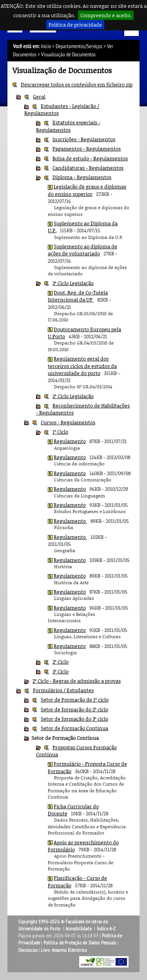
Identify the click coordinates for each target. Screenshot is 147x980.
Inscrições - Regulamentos (84, 139)
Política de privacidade (75, 25)
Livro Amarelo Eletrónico (64, 950)
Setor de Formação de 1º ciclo (75, 700)
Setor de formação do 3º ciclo (74, 719)
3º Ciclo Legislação (73, 283)
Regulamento (70, 441)
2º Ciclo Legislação (73, 396)
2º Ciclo (61, 662)
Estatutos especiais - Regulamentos (68, 126)
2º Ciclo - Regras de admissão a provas (77, 681)
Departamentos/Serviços (79, 46)
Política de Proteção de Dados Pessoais (80, 943)
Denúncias (28, 950)
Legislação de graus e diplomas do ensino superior (87, 190)
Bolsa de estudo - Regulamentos (90, 158)
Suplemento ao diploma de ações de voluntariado (83, 250)
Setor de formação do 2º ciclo (74, 709)
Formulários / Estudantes (63, 690)
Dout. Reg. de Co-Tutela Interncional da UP (78, 296)
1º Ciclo (60, 432)
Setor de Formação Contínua (74, 728)
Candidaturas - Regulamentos (88, 168)
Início (46, 46)
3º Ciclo (61, 671)
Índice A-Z (106, 929)
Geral (39, 97)
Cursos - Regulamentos (68, 422)
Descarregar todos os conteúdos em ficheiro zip (77, 84)
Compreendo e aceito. (106, 15)
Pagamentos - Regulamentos (87, 149)
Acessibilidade (79, 929)
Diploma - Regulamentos (82, 177)
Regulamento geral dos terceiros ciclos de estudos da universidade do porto (82, 366)
